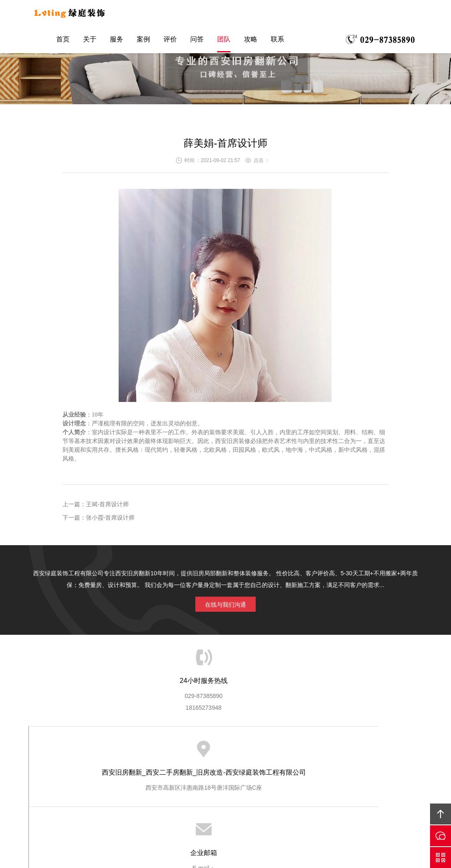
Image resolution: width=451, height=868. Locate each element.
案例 (143, 41)
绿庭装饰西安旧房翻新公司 (80, 14)
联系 (277, 41)
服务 (117, 41)
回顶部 (441, 814)
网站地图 (225, 802)
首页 (63, 41)
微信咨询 (441, 836)
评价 (170, 41)
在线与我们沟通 (225, 603)
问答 (197, 41)
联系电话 (381, 41)
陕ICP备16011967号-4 (236, 825)
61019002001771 (240, 837)
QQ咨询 (441, 858)
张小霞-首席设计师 (110, 518)
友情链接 (225, 759)
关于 (90, 41)
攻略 (251, 41)
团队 (224, 41)
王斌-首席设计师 (108, 504)
